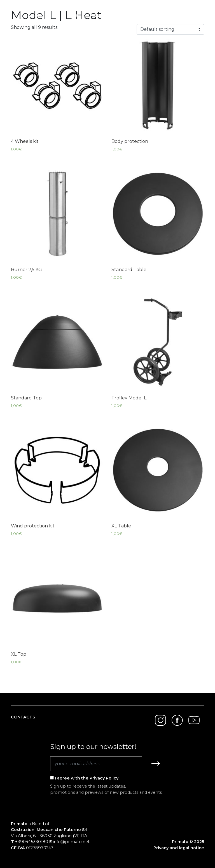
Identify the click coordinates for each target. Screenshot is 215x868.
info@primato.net (71, 842)
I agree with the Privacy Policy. (85, 778)
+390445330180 (32, 842)
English (185, 16)
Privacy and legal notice (179, 848)
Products (38, 16)
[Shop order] (170, 29)
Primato (75, 16)
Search (156, 16)
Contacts (108, 16)
